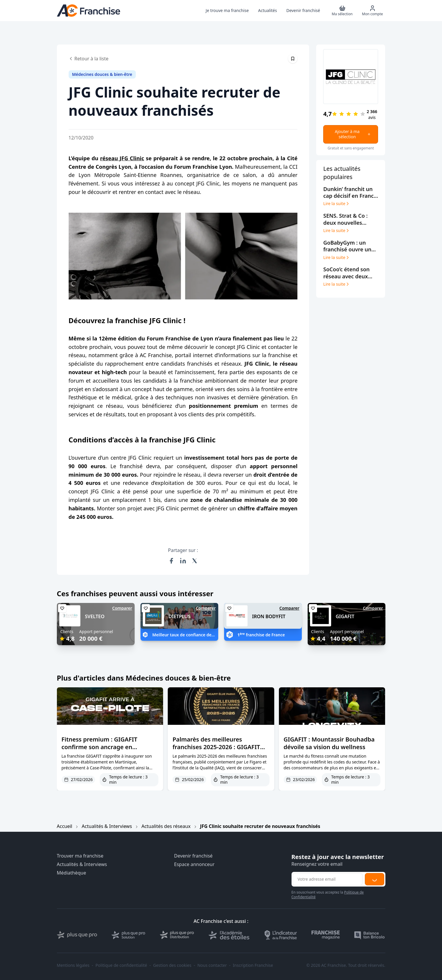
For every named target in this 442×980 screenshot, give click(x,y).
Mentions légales (73, 965)
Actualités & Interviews (107, 826)
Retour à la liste (89, 59)
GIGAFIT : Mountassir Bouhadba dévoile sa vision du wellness (329, 743)
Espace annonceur (194, 864)
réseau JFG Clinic (122, 158)
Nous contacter (212, 965)
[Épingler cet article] (293, 59)
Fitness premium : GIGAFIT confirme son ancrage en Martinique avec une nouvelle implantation (104, 751)
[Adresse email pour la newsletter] (328, 879)
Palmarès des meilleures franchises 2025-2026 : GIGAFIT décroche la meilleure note (216, 747)
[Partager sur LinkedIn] (183, 561)
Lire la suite (337, 204)
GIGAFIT (345, 616)
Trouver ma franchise (80, 856)
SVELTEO (95, 616)
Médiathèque (72, 873)
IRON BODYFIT (269, 616)
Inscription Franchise (253, 965)
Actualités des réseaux (166, 826)
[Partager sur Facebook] (171, 561)
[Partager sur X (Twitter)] (195, 561)
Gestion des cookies (172, 965)
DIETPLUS (180, 616)
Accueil (65, 826)
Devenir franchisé (193, 856)
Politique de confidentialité (121, 965)
